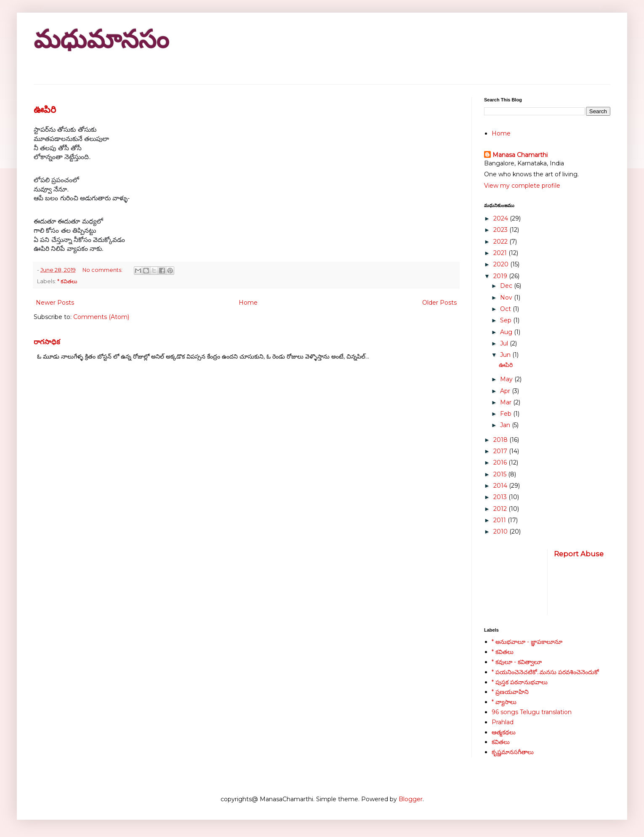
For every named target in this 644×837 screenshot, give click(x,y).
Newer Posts (55, 303)
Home (248, 303)
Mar (507, 402)
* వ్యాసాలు (504, 702)
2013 (501, 497)
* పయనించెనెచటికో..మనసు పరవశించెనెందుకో (545, 672)
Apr (506, 391)
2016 (501, 462)
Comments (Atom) (101, 317)
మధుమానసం (101, 39)
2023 (501, 230)
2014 (501, 486)
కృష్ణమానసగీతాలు (513, 752)
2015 (501, 474)
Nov (507, 298)
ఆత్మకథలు (504, 732)
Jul (505, 343)
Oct (506, 309)
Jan (506, 425)
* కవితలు (67, 281)
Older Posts (439, 303)
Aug (507, 332)
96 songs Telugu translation (532, 712)
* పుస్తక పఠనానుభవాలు (520, 682)
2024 (502, 218)
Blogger (411, 799)
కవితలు (501, 742)
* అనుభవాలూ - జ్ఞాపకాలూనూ (527, 642)
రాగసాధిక (47, 342)
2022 (501, 242)
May (507, 379)
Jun (506, 355)
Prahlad (503, 722)
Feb (507, 414)
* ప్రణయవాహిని (510, 692)
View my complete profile (522, 186)
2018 (501, 440)
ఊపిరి (45, 110)
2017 (501, 451)
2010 (501, 531)
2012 (501, 509)
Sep (507, 320)
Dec (507, 286)
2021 (501, 253)
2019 (501, 276)
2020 (502, 264)
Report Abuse (579, 554)
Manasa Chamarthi (520, 155)
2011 (500, 520)
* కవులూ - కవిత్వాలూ (517, 662)
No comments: (103, 270)
